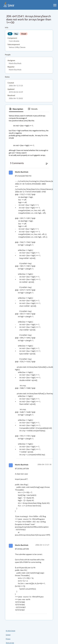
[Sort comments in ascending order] (47, 164)
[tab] (16, 109)
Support (8, 635)
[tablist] (29, 109)
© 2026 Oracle (11, 631)
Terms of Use (10, 643)
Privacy (8, 639)
